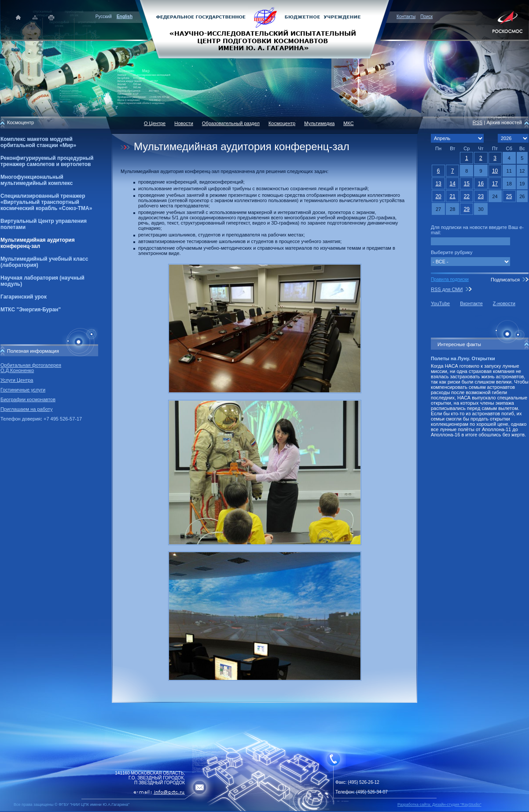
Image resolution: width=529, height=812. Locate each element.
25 (509, 196)
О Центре (155, 123)
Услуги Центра (17, 380)
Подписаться (505, 280)
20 (438, 196)
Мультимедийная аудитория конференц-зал (38, 243)
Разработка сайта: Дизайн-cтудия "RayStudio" (439, 805)
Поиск (426, 17)
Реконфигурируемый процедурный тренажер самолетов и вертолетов (47, 161)
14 (453, 184)
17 (495, 184)
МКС (348, 123)
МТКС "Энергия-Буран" (31, 310)
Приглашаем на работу (26, 409)
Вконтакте (471, 303)
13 (438, 184)
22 (467, 196)
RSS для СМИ (447, 289)
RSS (478, 122)
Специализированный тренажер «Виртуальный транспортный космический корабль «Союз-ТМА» (46, 202)
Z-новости (504, 303)
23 (481, 196)
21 (453, 196)
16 (481, 184)
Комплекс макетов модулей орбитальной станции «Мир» (38, 142)
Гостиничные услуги (23, 390)
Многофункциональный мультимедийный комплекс (37, 180)
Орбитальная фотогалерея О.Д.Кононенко (31, 368)
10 (495, 171)
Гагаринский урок (24, 297)
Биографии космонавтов (28, 399)
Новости (184, 123)
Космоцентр (282, 123)
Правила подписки (450, 279)
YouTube (440, 303)
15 (467, 184)
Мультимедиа (319, 123)
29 (467, 209)
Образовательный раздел (231, 123)
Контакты (406, 17)
